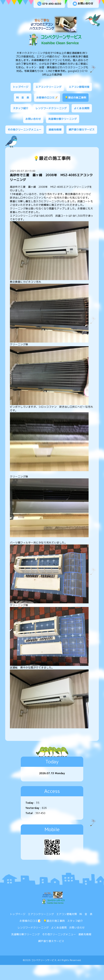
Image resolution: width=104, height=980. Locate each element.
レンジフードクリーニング (51, 108)
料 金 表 (23, 97)
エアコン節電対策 (79, 87)
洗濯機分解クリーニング (63, 119)
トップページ (21, 87)
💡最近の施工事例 (76, 97)
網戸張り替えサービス (82, 130)
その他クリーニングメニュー (25, 130)
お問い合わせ (83, 4)
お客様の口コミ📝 (47, 97)
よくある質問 (82, 108)
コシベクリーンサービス (44, 960)
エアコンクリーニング (49, 87)
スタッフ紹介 (21, 108)
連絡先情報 (55, 130)
